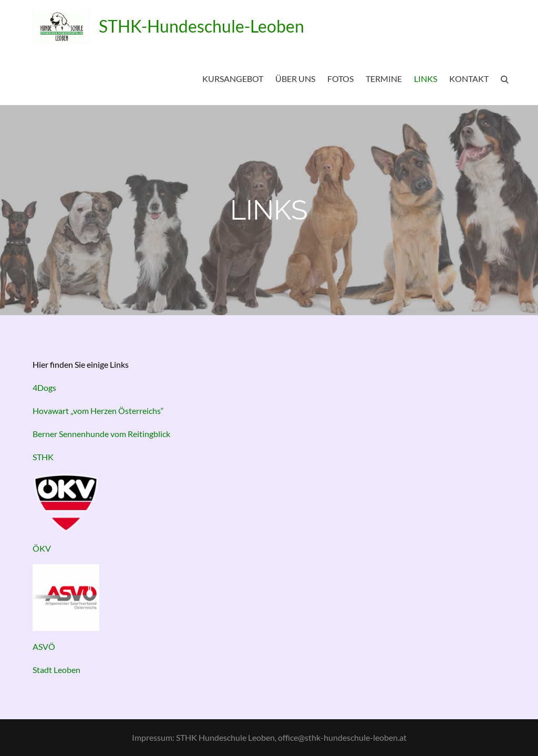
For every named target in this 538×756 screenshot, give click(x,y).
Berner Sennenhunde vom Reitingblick (101, 434)
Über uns (295, 79)
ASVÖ (44, 646)
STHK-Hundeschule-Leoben (201, 26)
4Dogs (44, 387)
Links (426, 79)
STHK (43, 457)
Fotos (340, 79)
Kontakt (469, 79)
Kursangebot (233, 79)
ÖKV (42, 548)
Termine (384, 79)
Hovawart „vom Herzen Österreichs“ (98, 411)
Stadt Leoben (56, 670)
